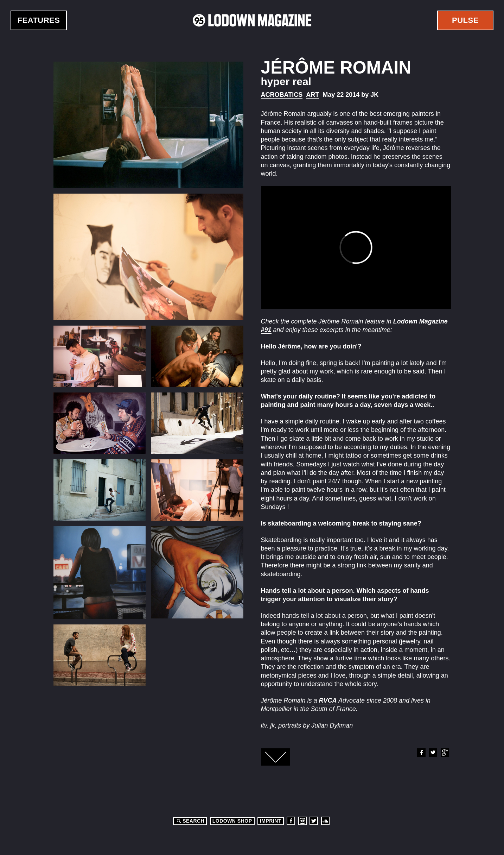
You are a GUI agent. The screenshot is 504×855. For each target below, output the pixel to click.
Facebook (421, 753)
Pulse (465, 20)
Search (190, 821)
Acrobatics (282, 95)
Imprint (271, 821)
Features (39, 20)
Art (312, 95)
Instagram (302, 821)
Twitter (433, 753)
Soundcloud (325, 821)
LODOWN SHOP (232, 821)
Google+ (445, 753)
